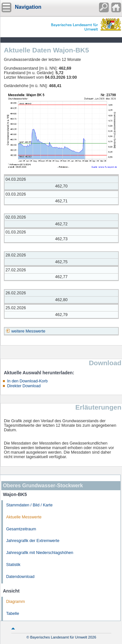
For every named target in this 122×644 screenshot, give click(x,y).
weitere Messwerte (28, 331)
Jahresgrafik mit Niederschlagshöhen (40, 553)
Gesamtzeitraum (21, 529)
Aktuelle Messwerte (24, 517)
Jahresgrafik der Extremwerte (33, 541)
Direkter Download (24, 386)
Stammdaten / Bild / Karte (29, 505)
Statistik (13, 565)
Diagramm (16, 602)
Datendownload (20, 577)
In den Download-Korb (27, 381)
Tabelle (13, 614)
